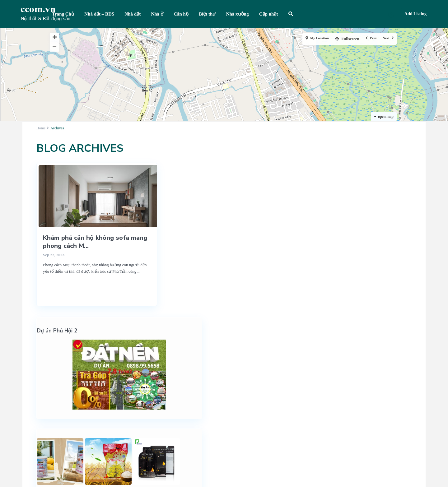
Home (41, 128)
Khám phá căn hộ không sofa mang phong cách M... (95, 242)
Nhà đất (133, 14)
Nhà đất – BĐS (99, 14)
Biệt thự (207, 14)
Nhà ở (157, 14)
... (139, 271)
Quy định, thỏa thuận (359, 432)
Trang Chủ (63, 14)
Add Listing (415, 14)
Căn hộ (181, 14)
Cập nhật (269, 14)
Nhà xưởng (238, 14)
